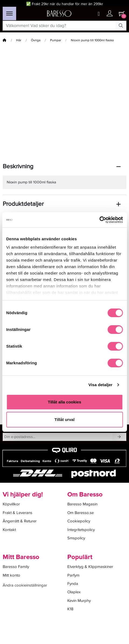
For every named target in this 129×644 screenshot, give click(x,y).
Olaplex (74, 592)
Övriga (36, 40)
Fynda (73, 584)
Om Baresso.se (81, 513)
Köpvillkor (11, 504)
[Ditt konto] (110, 14)
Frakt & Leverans (18, 513)
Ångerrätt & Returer (20, 521)
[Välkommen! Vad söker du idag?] (59, 26)
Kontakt (9, 530)
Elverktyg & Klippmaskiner (90, 567)
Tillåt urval (64, 419)
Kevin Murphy (79, 601)
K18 (70, 609)
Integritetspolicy (81, 530)
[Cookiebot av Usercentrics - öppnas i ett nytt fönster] (99, 220)
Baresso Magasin (82, 504)
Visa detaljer (100, 385)
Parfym (73, 575)
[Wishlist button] (99, 14)
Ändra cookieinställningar (25, 585)
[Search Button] (121, 26)
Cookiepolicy (79, 521)
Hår (19, 40)
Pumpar (56, 40)
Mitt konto (11, 575)
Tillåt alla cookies (65, 402)
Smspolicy (76, 538)
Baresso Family (16, 567)
